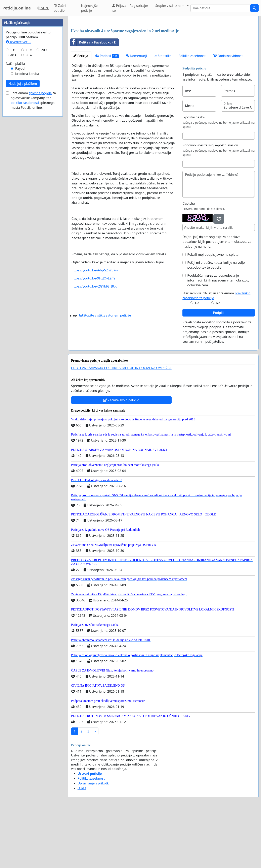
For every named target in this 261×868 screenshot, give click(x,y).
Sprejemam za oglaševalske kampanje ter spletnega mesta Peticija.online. (33, 221)
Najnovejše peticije (89, 8)
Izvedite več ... (18, 163)
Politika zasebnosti (192, 112)
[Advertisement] (163, 51)
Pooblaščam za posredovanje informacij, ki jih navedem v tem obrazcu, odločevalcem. (218, 337)
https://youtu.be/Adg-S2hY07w (95, 327)
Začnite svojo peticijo (121, 456)
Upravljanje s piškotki (94, 840)
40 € (14, 176)
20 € (44, 171)
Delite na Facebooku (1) (93, 99)
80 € (29, 176)
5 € (13, 171)
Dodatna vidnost (228, 112)
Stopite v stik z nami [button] (171, 6)
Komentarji (136, 112)
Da (197, 359)
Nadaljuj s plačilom (23, 204)
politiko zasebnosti (25, 223)
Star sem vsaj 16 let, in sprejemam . (216, 352)
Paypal (20, 189)
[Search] (220, 8)
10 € (29, 171)
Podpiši (219, 369)
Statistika (163, 112)
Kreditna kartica (27, 194)
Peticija (81, 112)
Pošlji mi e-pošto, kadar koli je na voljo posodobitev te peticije (216, 321)
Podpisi (107, 112)
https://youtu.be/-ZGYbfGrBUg (94, 343)
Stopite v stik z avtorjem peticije (105, 372)
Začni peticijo (60, 8)
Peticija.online (17, 8)
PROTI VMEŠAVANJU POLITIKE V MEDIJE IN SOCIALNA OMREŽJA (121, 424)
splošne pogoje (40, 214)
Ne (218, 359)
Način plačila (15, 184)
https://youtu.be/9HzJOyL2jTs (93, 335)
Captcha (189, 260)
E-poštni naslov (194, 174)
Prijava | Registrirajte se (130, 8)
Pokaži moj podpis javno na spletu (213, 311)
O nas (82, 844)
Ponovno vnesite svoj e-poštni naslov (210, 202)
